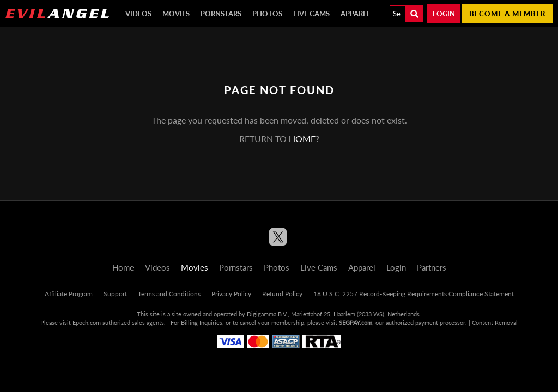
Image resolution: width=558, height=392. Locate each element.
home (302, 139)
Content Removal (495, 323)
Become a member (507, 14)
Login (444, 14)
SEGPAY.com (356, 323)
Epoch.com (87, 323)
